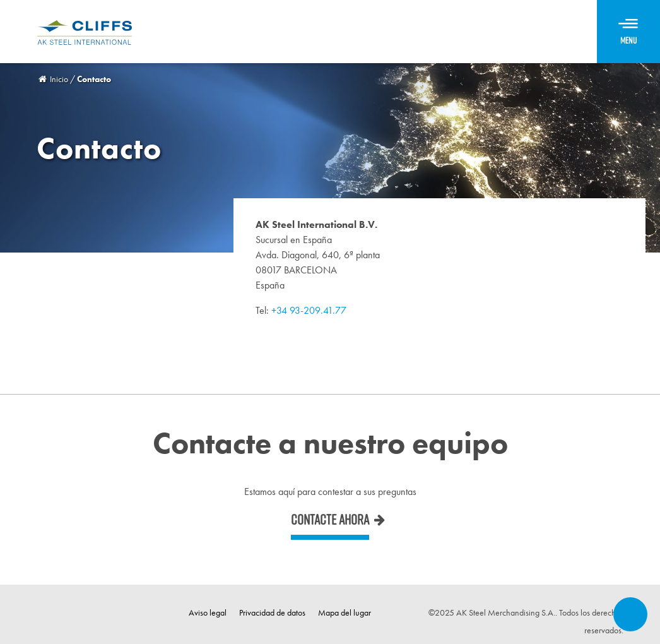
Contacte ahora (330, 520)
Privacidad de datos (272, 612)
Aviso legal (208, 612)
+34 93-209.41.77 (309, 310)
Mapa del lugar (345, 612)
